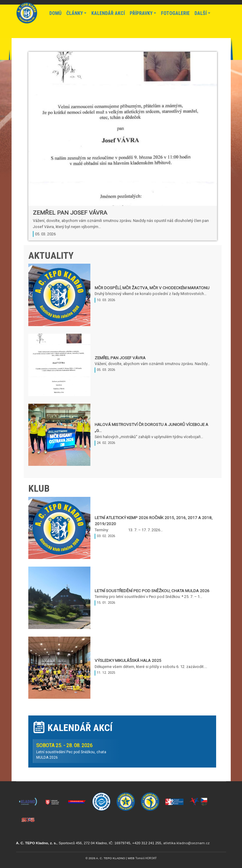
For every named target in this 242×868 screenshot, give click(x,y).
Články (75, 13)
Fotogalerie (175, 13)
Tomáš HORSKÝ (146, 858)
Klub (39, 488)
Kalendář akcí (108, 13)
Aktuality (51, 255)
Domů (55, 13)
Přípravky (141, 13)
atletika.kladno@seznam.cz (186, 843)
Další (201, 13)
